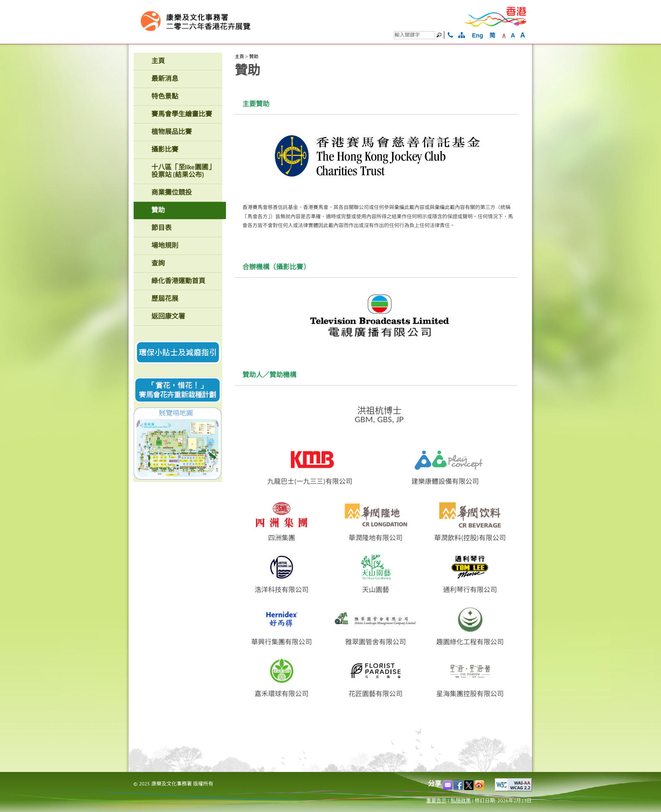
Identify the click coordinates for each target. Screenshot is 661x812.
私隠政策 (461, 800)
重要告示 (436, 800)
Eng (478, 35)
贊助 (254, 56)
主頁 (239, 56)
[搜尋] (414, 35)
